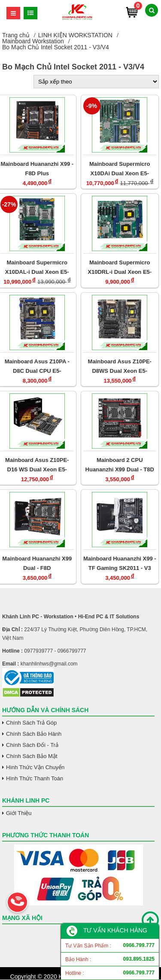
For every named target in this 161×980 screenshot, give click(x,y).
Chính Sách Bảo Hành (34, 734)
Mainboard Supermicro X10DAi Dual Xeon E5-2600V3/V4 (120, 169)
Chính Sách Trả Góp (31, 723)
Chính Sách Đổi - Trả (32, 745)
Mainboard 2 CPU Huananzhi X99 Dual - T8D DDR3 (120, 465)
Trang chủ (16, 35)
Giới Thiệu (19, 813)
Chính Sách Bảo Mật (32, 756)
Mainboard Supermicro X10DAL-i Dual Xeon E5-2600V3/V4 (37, 267)
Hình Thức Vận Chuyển (35, 767)
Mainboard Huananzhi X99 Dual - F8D (37, 563)
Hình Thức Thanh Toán (35, 778)
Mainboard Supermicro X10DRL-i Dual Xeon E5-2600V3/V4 (120, 267)
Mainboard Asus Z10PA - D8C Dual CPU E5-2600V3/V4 (37, 366)
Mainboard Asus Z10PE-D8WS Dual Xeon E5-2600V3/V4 (120, 366)
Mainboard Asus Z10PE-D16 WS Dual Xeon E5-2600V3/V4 (37, 465)
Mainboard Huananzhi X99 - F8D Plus (37, 169)
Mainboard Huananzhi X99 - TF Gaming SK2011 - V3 (120, 563)
